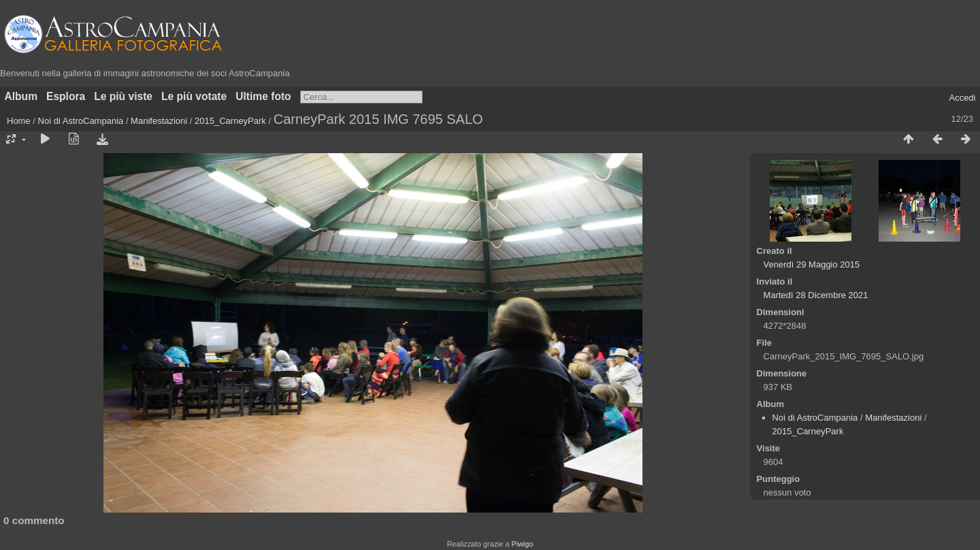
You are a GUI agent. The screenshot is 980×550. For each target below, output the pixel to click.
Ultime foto (263, 96)
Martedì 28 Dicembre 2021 (816, 295)
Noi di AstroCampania (81, 121)
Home (19, 121)
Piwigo (522, 544)
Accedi (962, 98)
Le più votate (194, 96)
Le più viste (123, 96)
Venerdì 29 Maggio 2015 (812, 264)
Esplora (66, 96)
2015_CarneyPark (230, 121)
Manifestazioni (159, 121)
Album (21, 96)
